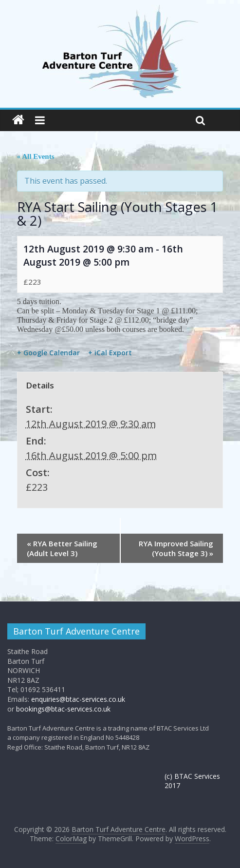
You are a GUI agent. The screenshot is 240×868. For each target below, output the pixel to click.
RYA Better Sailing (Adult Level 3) (62, 548)
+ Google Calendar (48, 353)
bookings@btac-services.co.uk (63, 709)
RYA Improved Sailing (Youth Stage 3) (176, 548)
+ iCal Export (110, 353)
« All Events (36, 156)
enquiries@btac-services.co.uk (78, 699)
